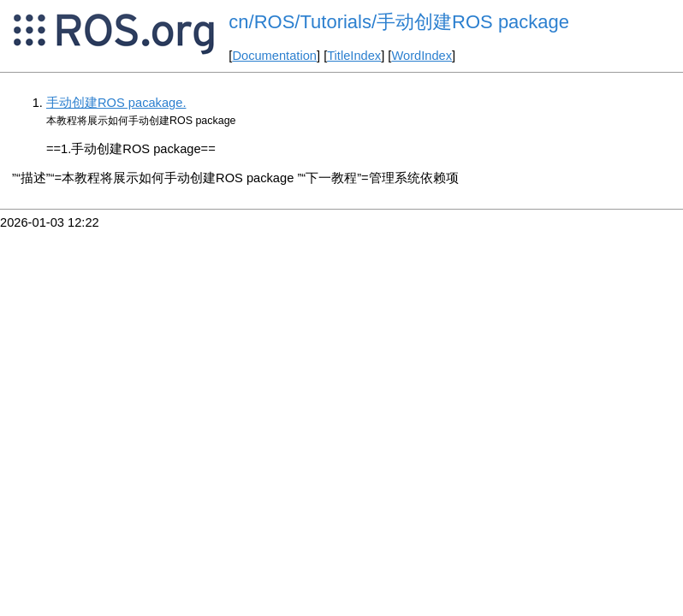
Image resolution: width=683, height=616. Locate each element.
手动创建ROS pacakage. (116, 103)
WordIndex (422, 56)
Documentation (274, 56)
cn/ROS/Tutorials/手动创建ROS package (399, 22)
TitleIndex (354, 56)
